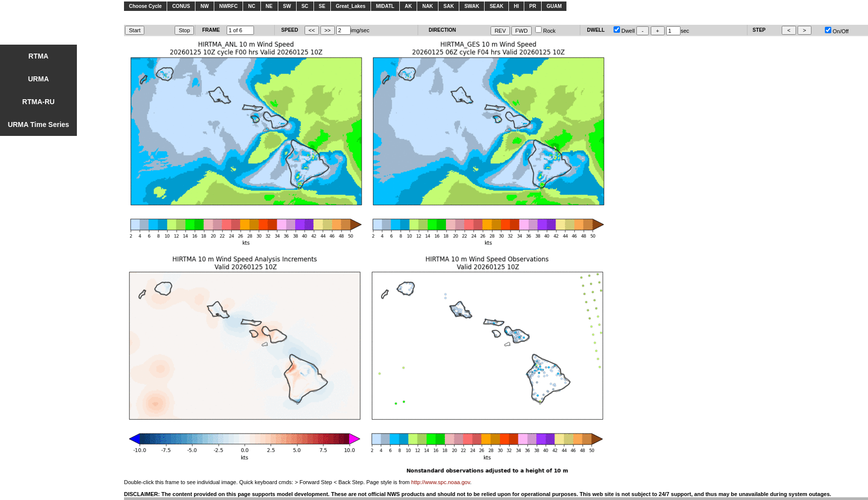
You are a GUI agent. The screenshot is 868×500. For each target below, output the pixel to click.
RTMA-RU (38, 102)
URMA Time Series (39, 125)
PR (533, 6)
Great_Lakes (351, 6)
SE (322, 6)
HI (516, 6)
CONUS (181, 6)
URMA (39, 79)
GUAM (554, 6)
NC (251, 6)
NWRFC (228, 6)
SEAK (496, 6)
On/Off (837, 31)
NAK (428, 6)
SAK (449, 6)
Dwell (624, 31)
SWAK (472, 6)
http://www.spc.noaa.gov (440, 482)
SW (287, 6)
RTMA (38, 56)
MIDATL (385, 6)
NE (269, 6)
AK (408, 6)
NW (205, 6)
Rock (545, 31)
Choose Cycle (145, 6)
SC (305, 6)
